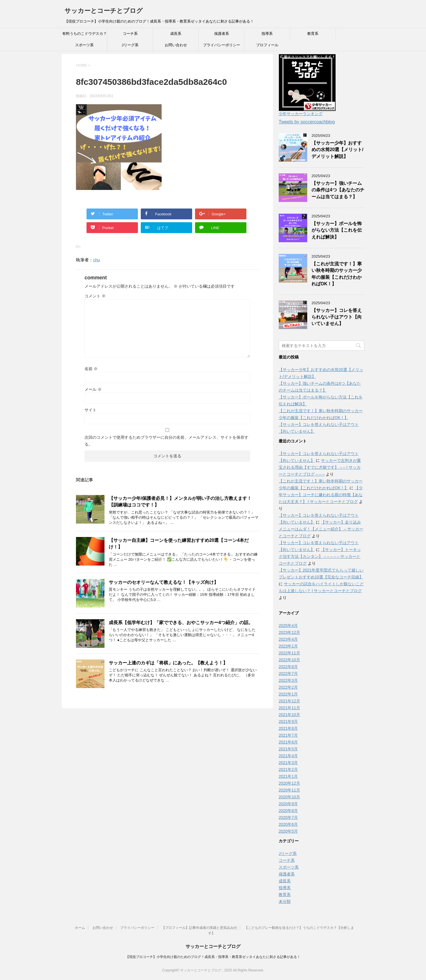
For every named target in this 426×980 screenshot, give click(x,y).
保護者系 (222, 34)
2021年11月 (289, 708)
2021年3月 (288, 763)
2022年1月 (288, 694)
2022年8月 (288, 667)
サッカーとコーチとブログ (104, 11)
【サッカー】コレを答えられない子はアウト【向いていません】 (337, 317)
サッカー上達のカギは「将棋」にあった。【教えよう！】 (168, 663)
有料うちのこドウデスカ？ (85, 34)
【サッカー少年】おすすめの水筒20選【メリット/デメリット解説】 (337, 150)
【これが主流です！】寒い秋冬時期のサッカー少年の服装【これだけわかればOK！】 (337, 274)
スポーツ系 (84, 45)
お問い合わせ (176, 45)
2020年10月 (289, 797)
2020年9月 (288, 804)
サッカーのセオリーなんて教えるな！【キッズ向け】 (164, 582)
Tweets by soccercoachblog (307, 122)
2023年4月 (288, 639)
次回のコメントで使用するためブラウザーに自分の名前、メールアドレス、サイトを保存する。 (166, 441)
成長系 (176, 34)
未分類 (285, 901)
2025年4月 (288, 626)
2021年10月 (289, 715)
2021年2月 (288, 769)
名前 (91, 369)
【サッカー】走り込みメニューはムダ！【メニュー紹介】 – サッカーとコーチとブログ (321, 529)
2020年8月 (288, 811)
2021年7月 (288, 735)
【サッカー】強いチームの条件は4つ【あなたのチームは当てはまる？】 (338, 190)
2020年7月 (288, 817)
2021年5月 (288, 749)
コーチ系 (130, 34)
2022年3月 (288, 680)
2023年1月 (288, 646)
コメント (95, 296)
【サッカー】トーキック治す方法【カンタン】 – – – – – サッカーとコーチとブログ (320, 556)
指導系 (267, 34)
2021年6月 (288, 742)
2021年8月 (288, 728)
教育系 (313, 34)
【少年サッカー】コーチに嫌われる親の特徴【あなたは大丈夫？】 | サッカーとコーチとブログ (321, 495)
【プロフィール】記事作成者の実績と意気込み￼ (199, 928)
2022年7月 (288, 674)
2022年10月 (289, 660)
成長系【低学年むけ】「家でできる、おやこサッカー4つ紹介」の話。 (181, 623)
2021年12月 (289, 701)
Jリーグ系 (130, 45)
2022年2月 (288, 687)
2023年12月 (289, 632)
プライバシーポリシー (222, 45)
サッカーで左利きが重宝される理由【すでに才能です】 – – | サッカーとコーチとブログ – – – (320, 467)
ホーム (80, 928)
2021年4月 (288, 756)
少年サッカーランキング (301, 114)
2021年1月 (288, 776)
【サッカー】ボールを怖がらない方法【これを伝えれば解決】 (337, 230)
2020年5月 (288, 831)
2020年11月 (289, 790)
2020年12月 (289, 783)
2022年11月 (289, 653)
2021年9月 (288, 722)
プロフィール (267, 45)
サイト (91, 410)
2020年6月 (288, 824)
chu (97, 260)
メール (93, 389)
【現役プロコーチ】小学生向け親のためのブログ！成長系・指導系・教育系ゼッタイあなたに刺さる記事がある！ (213, 957)
